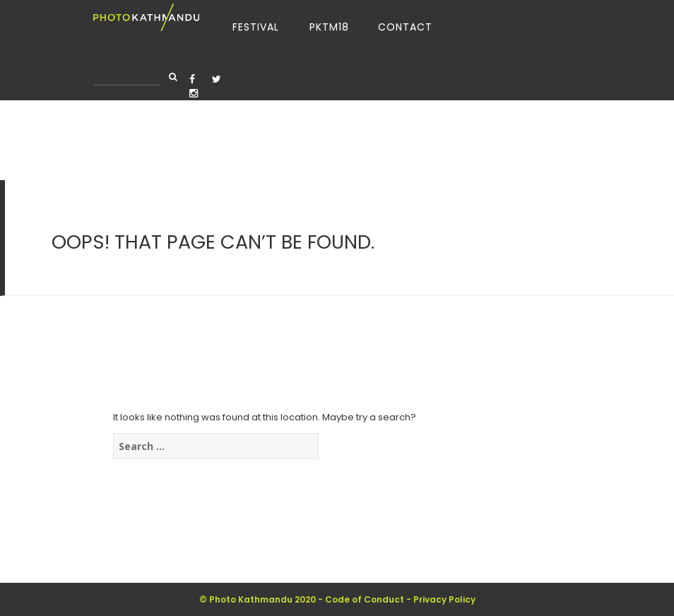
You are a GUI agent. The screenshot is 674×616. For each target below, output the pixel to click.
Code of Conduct (365, 599)
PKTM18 (329, 27)
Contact (405, 27)
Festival (256, 27)
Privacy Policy (444, 599)
